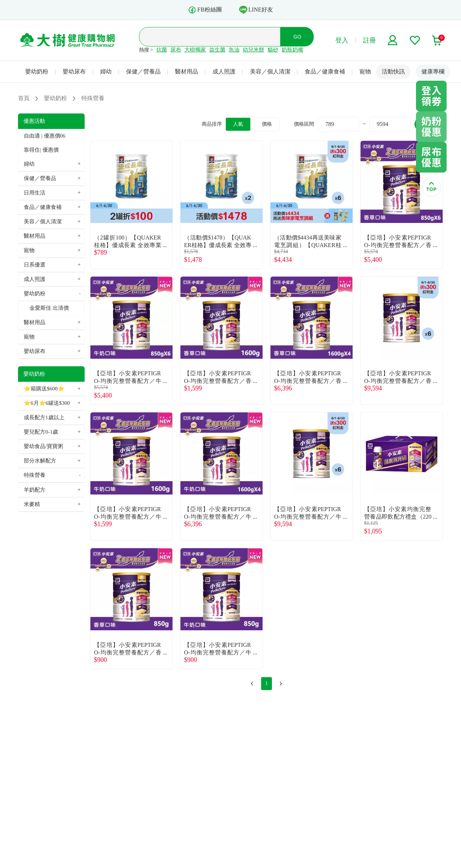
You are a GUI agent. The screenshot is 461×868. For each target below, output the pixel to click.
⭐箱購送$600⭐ (44, 389)
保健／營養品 (143, 71)
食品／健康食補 (325, 71)
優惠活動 (34, 121)
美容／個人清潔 (270, 71)
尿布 (176, 50)
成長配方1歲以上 (44, 417)
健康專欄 (433, 71)
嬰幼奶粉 (37, 71)
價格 (267, 124)
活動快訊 (393, 71)
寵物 (365, 71)
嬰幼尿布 (74, 71)
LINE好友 (256, 10)
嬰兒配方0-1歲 (41, 432)
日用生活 (35, 193)
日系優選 (35, 265)
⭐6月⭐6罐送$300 (47, 403)
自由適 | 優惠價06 (45, 136)
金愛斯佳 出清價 (49, 308)
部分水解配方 (40, 461)
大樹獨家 (195, 50)
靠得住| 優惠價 (41, 150)
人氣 (238, 124)
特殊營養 (35, 475)
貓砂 (273, 50)
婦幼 (106, 71)
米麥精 (32, 504)
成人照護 (224, 71)
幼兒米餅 (254, 50)
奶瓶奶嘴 (292, 50)
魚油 (234, 50)
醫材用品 (187, 71)
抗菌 (162, 50)
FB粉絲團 (205, 10)
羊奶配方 (35, 490)
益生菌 (217, 50)
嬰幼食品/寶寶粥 (43, 446)
